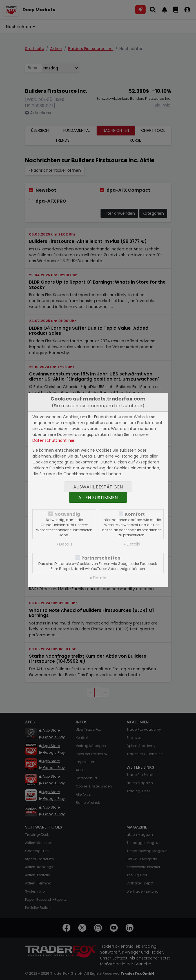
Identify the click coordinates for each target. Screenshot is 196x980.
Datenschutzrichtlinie (53, 440)
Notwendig (67, 514)
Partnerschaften (101, 558)
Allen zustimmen (98, 498)
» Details (64, 544)
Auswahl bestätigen (98, 487)
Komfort (135, 514)
